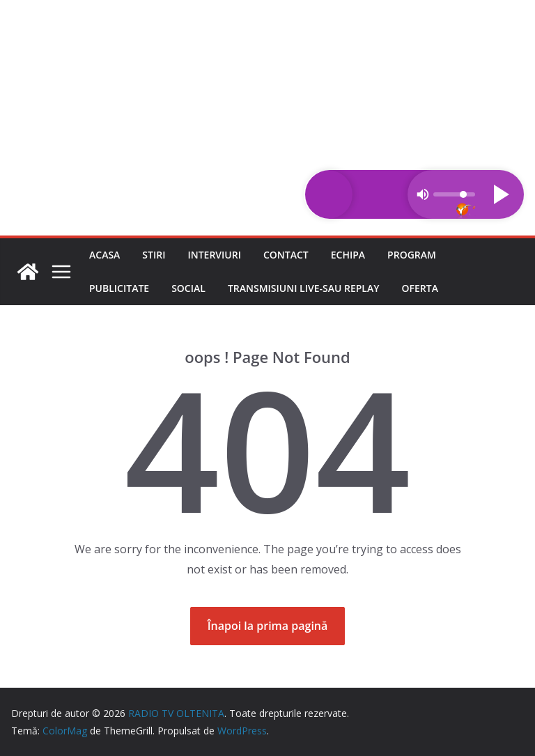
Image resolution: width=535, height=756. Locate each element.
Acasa (104, 255)
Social (188, 288)
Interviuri (214, 255)
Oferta (420, 288)
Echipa (348, 255)
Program (412, 255)
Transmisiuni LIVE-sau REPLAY (304, 288)
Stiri (154, 255)
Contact (286, 255)
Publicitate (119, 288)
